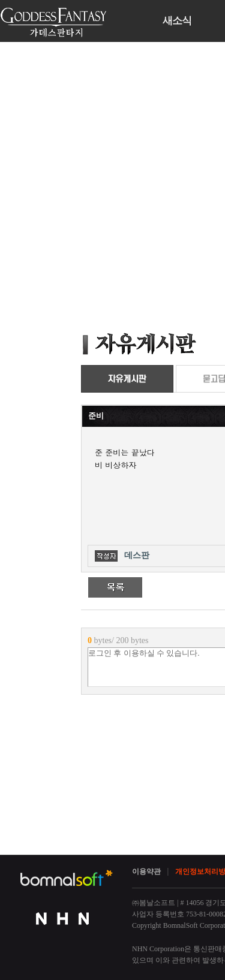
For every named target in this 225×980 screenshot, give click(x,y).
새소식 (177, 21)
